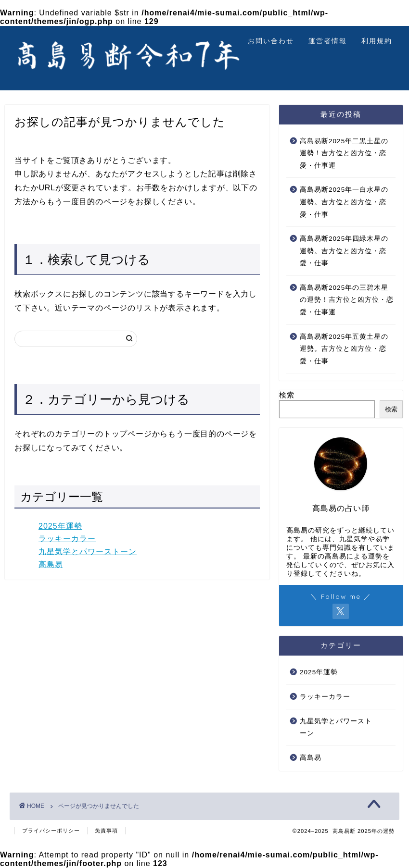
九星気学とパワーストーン (88, 552)
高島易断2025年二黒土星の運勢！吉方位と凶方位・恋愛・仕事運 (344, 153)
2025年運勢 (60, 526)
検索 (287, 395)
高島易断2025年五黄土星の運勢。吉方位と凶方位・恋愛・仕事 (344, 349)
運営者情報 (328, 41)
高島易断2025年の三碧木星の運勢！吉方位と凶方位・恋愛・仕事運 (347, 300)
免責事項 (106, 831)
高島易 (51, 564)
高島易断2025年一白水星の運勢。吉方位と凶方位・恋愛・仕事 (344, 202)
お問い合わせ (271, 41)
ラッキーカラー (67, 539)
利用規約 (377, 41)
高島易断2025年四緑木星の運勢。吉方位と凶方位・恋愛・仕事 (344, 251)
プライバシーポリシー (51, 831)
